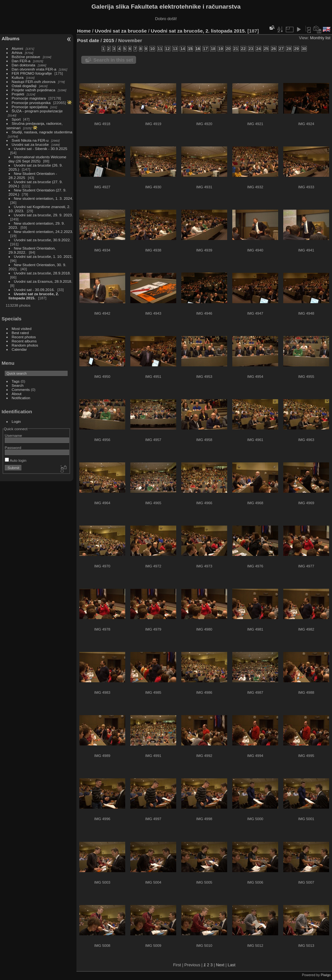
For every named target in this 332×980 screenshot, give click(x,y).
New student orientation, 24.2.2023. (44, 232)
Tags (16, 381)
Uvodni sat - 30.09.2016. (34, 290)
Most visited (22, 329)
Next (220, 965)
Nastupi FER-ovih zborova (34, 82)
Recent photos (24, 337)
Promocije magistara (29, 98)
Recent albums (24, 341)
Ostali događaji (24, 86)
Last (232, 965)
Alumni (18, 48)
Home (84, 31)
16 (198, 49)
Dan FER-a (21, 61)
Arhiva (17, 52)
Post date (88, 40)
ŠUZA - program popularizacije (37, 111)
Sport (16, 119)
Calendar (19, 349)
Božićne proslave (26, 57)
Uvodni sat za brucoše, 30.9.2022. (43, 240)
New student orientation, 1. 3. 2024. (44, 198)
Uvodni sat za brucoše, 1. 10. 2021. (43, 256)
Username (13, 435)
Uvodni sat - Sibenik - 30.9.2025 (41, 149)
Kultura (18, 77)
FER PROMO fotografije (32, 73)
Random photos (25, 345)
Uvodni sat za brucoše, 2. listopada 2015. (34, 296)
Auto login (16, 460)
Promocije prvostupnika (31, 103)
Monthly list (320, 38)
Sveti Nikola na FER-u (30, 140)
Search (18, 385)
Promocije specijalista (30, 107)
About (17, 394)
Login (16, 421)
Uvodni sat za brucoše (30, 144)
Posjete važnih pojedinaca (34, 90)
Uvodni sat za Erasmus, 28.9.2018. (43, 281)
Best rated (20, 333)
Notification (21, 398)
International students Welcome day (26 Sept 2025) (37, 159)
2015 (109, 40)
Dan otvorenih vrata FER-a (34, 69)
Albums (11, 38)
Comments (21, 389)
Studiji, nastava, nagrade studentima (42, 132)
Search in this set (113, 60)
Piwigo (326, 975)
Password (13, 448)
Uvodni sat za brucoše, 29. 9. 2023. (43, 215)
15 (190, 49)
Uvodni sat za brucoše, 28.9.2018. (43, 273)
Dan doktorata (24, 65)
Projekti (18, 94)
